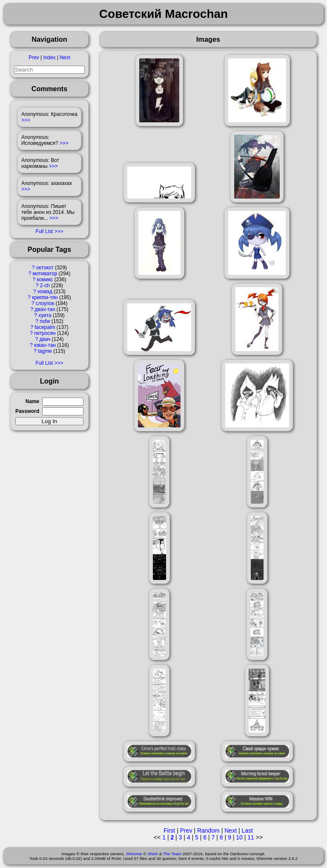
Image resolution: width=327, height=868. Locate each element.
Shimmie (134, 854)
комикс (45, 280)
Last (247, 831)
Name (32, 401)
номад (45, 291)
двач (45, 339)
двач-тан (45, 309)
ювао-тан (45, 345)
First (169, 831)
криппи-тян (45, 297)
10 (239, 837)
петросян (45, 333)
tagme (45, 351)
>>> (26, 120)
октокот (45, 268)
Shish (153, 854)
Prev (34, 58)
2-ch (45, 285)
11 (251, 837)
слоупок (45, 303)
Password (27, 411)
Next (65, 58)
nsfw (45, 321)
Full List (44, 231)
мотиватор (45, 274)
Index (49, 58)
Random (208, 831)
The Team (172, 854)
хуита (45, 315)
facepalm (45, 327)
